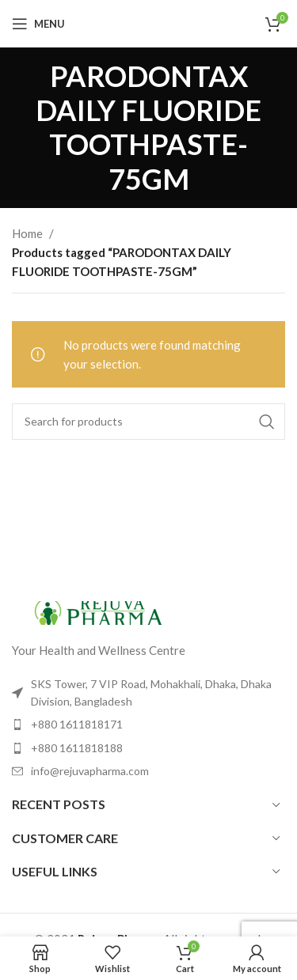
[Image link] (99, 611)
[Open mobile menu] (38, 24)
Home (27, 233)
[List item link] (148, 725)
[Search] (148, 422)
